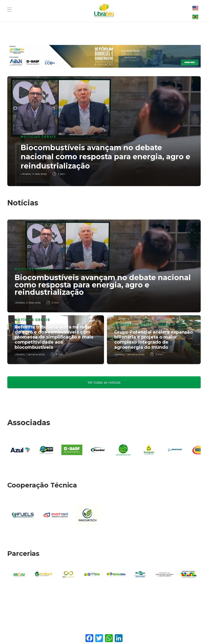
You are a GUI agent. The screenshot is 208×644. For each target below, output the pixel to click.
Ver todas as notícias (104, 382)
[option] (104, 131)
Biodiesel (125, 325)
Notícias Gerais (38, 137)
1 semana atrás (35, 354)
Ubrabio (26, 174)
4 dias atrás (39, 174)
